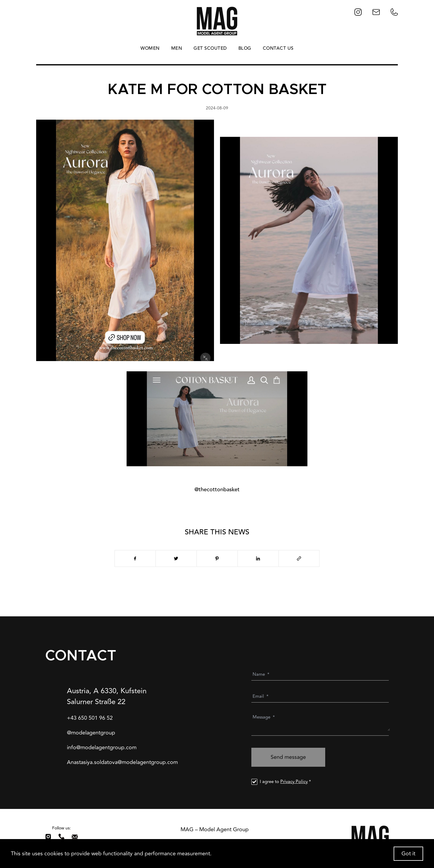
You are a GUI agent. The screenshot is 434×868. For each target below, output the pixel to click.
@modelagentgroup (91, 733)
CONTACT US (278, 49)
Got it (408, 854)
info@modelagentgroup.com (102, 748)
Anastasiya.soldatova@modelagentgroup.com (122, 762)
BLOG (245, 49)
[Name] (321, 675)
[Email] (321, 697)
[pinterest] (217, 558)
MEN (177, 49)
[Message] (321, 723)
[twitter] (176, 558)
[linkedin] (258, 558)
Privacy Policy (294, 782)
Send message (288, 757)
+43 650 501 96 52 (90, 718)
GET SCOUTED (210, 49)
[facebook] (135, 558)
